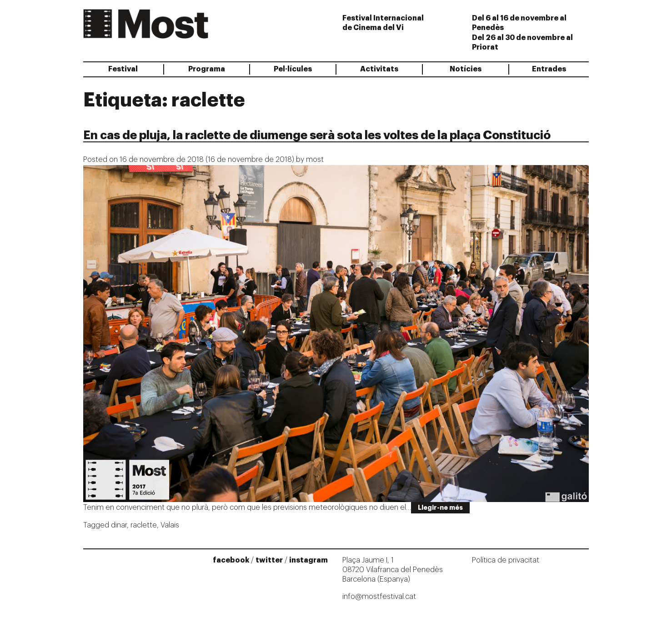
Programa (207, 69)
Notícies (466, 69)
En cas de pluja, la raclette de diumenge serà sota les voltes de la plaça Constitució (317, 136)
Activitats (379, 69)
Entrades (549, 69)
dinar (119, 525)
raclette (144, 525)
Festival (123, 69)
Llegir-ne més (440, 507)
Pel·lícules (293, 69)
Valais (170, 525)
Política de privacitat (506, 560)
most (315, 160)
